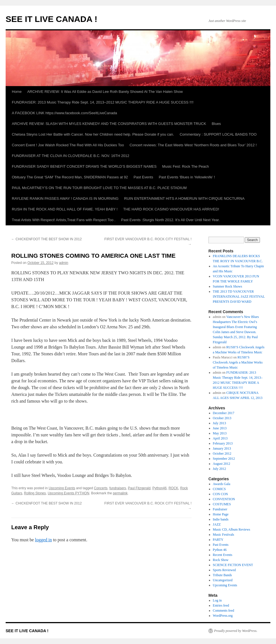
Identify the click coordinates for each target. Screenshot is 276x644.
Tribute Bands (222, 575)
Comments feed (224, 611)
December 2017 (224, 413)
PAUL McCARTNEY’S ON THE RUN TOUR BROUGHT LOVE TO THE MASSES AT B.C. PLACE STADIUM (99, 188)
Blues (216, 124)
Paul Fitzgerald (139, 488)
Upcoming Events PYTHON (68, 493)
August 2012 (222, 464)
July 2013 (220, 423)
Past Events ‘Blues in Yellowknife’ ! (187, 177)
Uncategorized (223, 580)
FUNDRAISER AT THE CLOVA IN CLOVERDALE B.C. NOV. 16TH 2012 (71, 156)
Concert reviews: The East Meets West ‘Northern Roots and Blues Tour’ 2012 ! (193, 145)
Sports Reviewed (224, 570)
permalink (120, 493)
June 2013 (220, 428)
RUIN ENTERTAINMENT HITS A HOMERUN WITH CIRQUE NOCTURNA (184, 198)
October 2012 (222, 454)
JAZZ (217, 524)
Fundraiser (220, 509)
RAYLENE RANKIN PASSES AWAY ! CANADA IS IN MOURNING (65, 198)
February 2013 (223, 443)
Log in (217, 600)
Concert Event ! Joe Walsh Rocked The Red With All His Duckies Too (68, 145)
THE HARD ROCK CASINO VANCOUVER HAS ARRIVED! (171, 209)
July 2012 (220, 469)
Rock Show (221, 560)
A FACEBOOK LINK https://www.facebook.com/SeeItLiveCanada (64, 113)
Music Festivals (224, 535)
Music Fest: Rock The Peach (186, 166)
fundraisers (118, 488)
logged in (43, 540)
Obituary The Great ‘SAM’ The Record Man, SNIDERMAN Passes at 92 (70, 177)
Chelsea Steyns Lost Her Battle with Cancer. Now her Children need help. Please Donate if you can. (93, 134)
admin (64, 263)
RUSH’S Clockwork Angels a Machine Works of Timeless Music (238, 362)
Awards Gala (222, 484)
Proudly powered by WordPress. (236, 631)
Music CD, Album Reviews (232, 529)
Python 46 (220, 550)
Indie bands (221, 519)
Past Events (143, 177)
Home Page (221, 514)
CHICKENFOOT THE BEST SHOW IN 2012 (46, 239)
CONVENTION (224, 499)
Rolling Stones (35, 493)
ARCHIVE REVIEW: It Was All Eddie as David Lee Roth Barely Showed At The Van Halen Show (105, 92)
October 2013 (222, 418)
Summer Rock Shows (228, 286)
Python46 (160, 488)
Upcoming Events (62, 488)
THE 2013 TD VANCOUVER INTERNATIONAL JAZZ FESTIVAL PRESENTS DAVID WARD (239, 297)
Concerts (101, 488)
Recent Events (223, 555)
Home (17, 92)
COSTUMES (222, 504)
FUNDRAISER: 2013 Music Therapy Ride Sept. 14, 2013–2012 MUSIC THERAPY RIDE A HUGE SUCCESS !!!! (103, 102)
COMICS (219, 489)
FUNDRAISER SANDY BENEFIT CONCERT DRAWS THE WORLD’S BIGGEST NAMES (84, 166)
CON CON (221, 494)
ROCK (173, 488)
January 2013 (222, 448)
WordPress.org (223, 616)
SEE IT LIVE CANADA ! (52, 19)
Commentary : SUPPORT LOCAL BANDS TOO (218, 134)
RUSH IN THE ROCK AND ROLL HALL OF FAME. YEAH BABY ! (65, 209)
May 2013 (220, 433)
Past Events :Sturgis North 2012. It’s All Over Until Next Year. (170, 220)
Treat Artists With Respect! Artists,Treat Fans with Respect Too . (64, 220)
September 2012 (224, 459)
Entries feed (221, 605)
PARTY (218, 540)
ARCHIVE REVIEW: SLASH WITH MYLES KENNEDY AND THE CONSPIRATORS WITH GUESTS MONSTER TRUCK (109, 124)
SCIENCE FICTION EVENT (233, 565)
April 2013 (220, 438)
